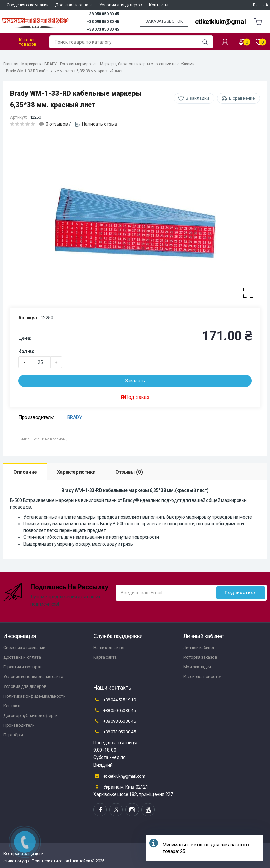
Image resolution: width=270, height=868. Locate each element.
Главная (11, 64)
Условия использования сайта (33, 677)
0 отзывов (57, 124)
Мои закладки (197, 667)
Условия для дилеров (121, 5)
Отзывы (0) (129, 472)
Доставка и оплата (74, 5)
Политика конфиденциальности (34, 696)
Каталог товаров (22, 42)
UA (265, 5)
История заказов (200, 657)
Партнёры (13, 735)
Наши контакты (109, 647)
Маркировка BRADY (39, 64)
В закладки (197, 98)
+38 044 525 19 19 (114, 700)
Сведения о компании (28, 5)
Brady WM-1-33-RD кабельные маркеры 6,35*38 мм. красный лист (64, 71)
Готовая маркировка (78, 64)
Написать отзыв (100, 124)
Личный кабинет (199, 647)
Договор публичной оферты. (31, 715)
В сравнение (242, 98)
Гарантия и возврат (23, 667)
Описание (25, 472)
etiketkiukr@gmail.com (228, 22)
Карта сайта (105, 657)
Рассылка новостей (203, 677)
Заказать (135, 381)
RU (256, 5)
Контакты (159, 5)
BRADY (75, 417)
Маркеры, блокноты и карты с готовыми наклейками (147, 64)
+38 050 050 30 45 (103, 14)
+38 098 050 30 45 (103, 22)
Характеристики (76, 472)
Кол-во (26, 351)
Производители (19, 725)
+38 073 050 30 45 (103, 29)
